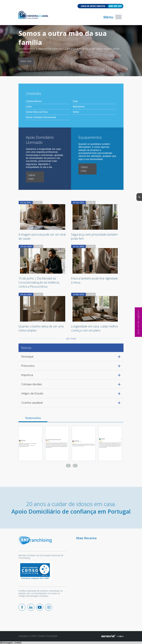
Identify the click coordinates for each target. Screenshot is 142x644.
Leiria (29, 107)
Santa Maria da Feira (37, 112)
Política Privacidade (48, 636)
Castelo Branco (34, 101)
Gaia (75, 101)
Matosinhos (79, 107)
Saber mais (26, 61)
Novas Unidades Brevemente (41, 117)
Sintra (76, 112)
